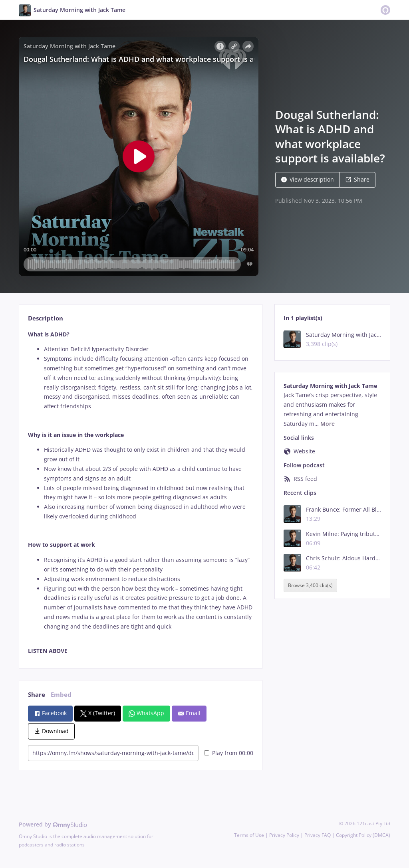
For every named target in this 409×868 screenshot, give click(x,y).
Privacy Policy (284, 835)
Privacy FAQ (318, 835)
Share (357, 179)
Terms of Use (249, 835)
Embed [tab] (61, 695)
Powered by (53, 824)
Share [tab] (37, 695)
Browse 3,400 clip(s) (310, 585)
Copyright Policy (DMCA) (363, 835)
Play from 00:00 (229, 753)
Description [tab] (46, 318)
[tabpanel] (140, 493)
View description (308, 179)
